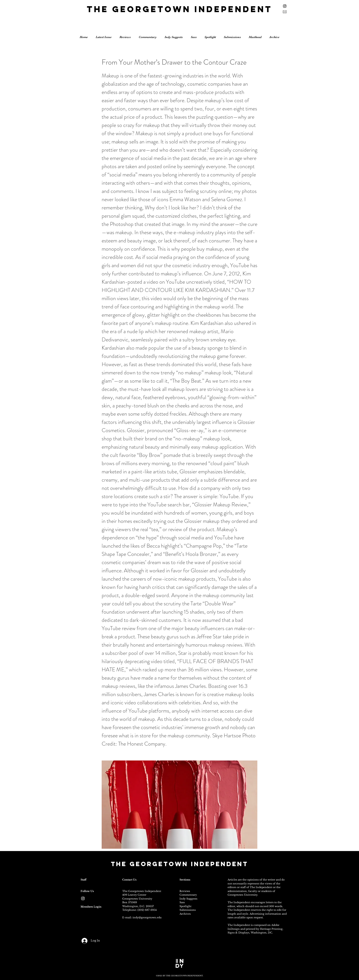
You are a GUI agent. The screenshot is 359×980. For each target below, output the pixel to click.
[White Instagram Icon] (83, 898)
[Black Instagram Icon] (285, 6)
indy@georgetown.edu (147, 917)
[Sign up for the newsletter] (285, 12)
